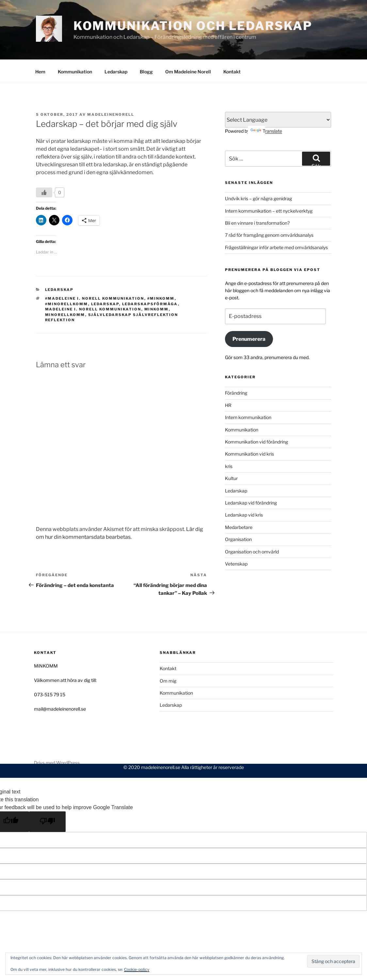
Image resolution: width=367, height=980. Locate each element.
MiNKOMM (157, 286)
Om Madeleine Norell (188, 48)
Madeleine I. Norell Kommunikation (93, 286)
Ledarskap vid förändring (251, 479)
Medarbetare (239, 504)
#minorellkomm (67, 280)
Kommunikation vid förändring (256, 418)
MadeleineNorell (111, 91)
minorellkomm (65, 291)
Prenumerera (249, 316)
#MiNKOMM (161, 275)
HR (228, 382)
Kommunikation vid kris (249, 430)
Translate (266, 107)
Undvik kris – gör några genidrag (258, 175)
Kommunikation (75, 48)
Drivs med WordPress (57, 739)
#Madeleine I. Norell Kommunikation (95, 275)
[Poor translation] (47, 798)
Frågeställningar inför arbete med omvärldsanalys (276, 224)
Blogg (146, 48)
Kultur (231, 455)
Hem (40, 48)
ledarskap (105, 280)
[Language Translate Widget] (278, 96)
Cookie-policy (137, 969)
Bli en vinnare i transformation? (257, 199)
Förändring (236, 369)
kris (229, 443)
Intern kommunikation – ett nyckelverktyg (269, 187)
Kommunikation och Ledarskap (193, 26)
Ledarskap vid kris (244, 491)
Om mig (168, 657)
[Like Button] (44, 169)
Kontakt (232, 48)
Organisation (238, 516)
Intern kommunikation (248, 394)
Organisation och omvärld (252, 528)
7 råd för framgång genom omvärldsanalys (269, 211)
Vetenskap (236, 540)
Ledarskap (116, 48)
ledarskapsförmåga (150, 280)
